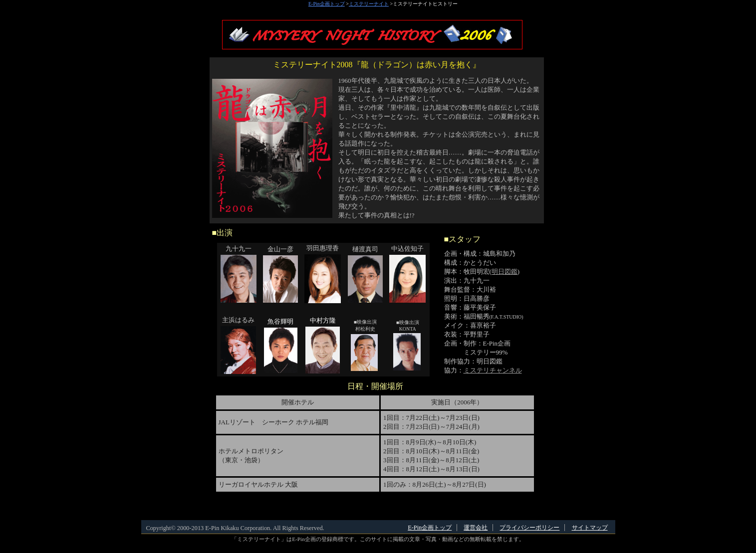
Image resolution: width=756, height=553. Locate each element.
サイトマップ (590, 528)
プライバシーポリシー (529, 528)
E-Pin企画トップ (327, 4)
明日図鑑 (504, 272)
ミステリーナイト (369, 4)
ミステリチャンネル (493, 370)
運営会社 (476, 528)
